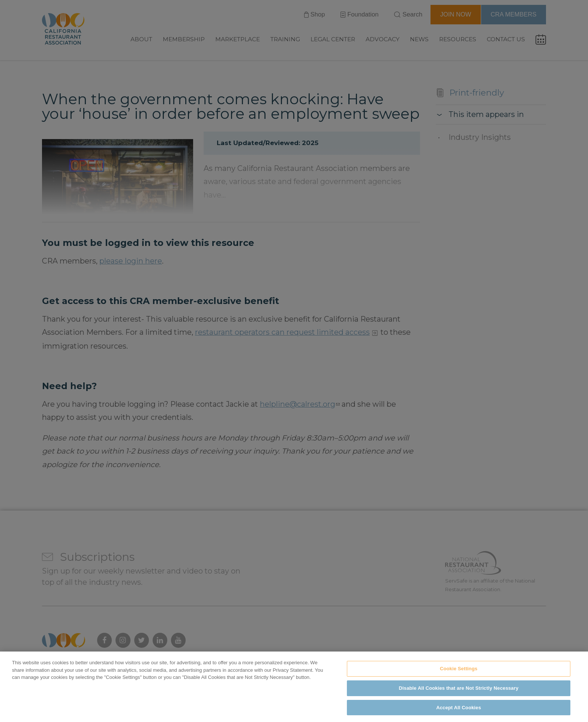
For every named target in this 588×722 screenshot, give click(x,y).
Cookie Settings (459, 676)
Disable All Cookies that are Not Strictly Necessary (459, 695)
